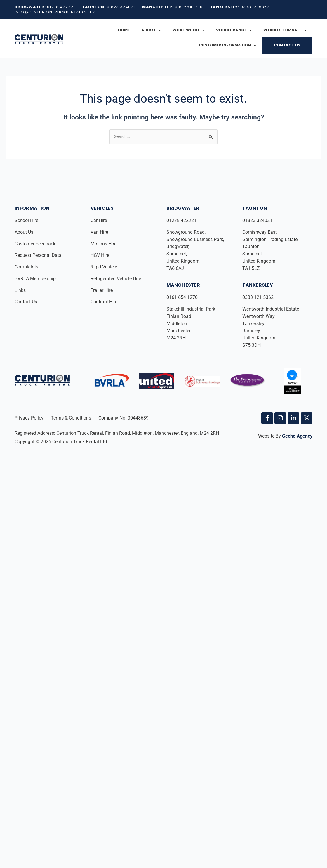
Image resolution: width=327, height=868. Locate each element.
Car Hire (99, 221)
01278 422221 (182, 221)
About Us (25, 232)
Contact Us (287, 45)
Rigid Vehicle (104, 267)
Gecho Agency (297, 436)
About (151, 30)
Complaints (27, 267)
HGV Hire (100, 255)
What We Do (188, 30)
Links (21, 291)
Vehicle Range (234, 30)
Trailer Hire (102, 291)
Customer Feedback (36, 244)
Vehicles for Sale (285, 30)
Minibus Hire (104, 244)
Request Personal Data (38, 255)
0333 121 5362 (258, 298)
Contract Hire (104, 302)
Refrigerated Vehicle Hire (116, 279)
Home (124, 30)
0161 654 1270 (182, 298)
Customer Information (227, 45)
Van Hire (99, 232)
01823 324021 (258, 221)
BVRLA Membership (36, 279)
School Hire (27, 221)
